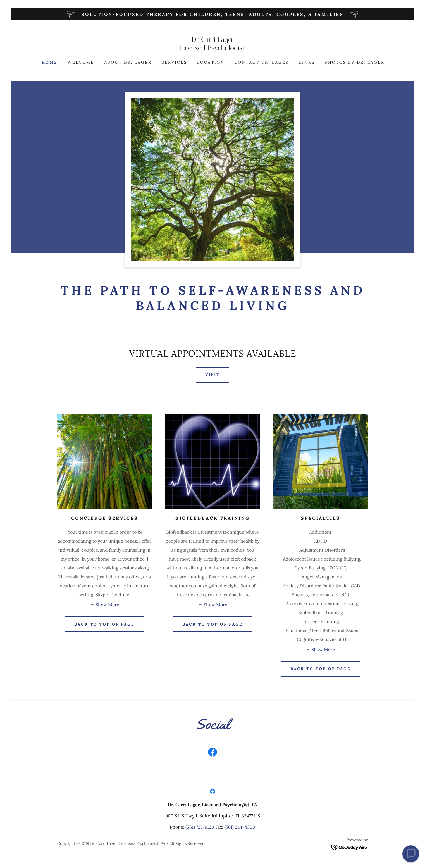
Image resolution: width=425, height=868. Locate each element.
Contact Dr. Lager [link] (262, 62)
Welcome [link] (81, 62)
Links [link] (307, 62)
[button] (105, 604)
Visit (212, 375)
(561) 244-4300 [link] (240, 827)
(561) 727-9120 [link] (200, 827)
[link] (212, 49)
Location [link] (211, 62)
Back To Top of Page (321, 669)
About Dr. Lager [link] (128, 62)
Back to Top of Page (104, 624)
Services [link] (174, 62)
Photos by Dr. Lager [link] (355, 62)
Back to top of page (212, 624)
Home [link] (50, 62)
